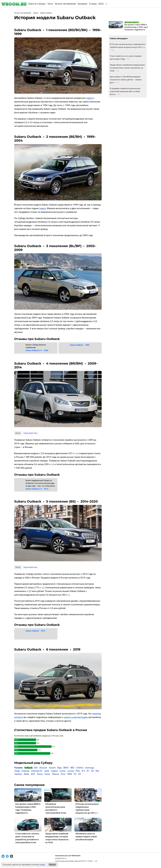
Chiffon (80, 768)
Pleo (78, 771)
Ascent (52, 768)
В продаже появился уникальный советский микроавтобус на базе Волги (125, 91)
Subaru (36, 13)
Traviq (40, 774)
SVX (33, 774)
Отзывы (93, 4)
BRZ (72, 768)
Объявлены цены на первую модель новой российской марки (86, 837)
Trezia (47, 774)
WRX (70, 774)
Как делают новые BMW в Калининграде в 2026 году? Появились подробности (136, 27)
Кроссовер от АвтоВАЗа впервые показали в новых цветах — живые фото (126, 80)
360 (36, 768)
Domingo (90, 768)
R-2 (83, 771)
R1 (88, 771)
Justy (47, 771)
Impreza (25, 771)
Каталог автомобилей (65, 4)
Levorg (71, 771)
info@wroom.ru (61, 858)
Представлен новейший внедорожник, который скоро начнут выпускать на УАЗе (128, 68)
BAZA (101, 4)
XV (80, 774)
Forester (19, 768)
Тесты (50, 4)
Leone (63, 771)
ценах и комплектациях (76, 717)
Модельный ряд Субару (33, 763)
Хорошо (52, 865)
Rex (97, 771)
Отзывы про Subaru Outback (37, 339)
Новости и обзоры (37, 4)
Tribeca (55, 774)
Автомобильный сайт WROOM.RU (68, 856)
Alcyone (43, 768)
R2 (92, 771)
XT (75, 774)
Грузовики (82, 4)
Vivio (63, 774)
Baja (60, 768)
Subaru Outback (46, 13)
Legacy (89, 98)
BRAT (66, 768)
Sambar (18, 774)
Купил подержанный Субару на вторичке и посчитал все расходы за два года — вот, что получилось (40, 483)
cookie (42, 865)
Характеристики (30, 433)
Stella (26, 774)
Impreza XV (37, 771)
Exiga (17, 771)
